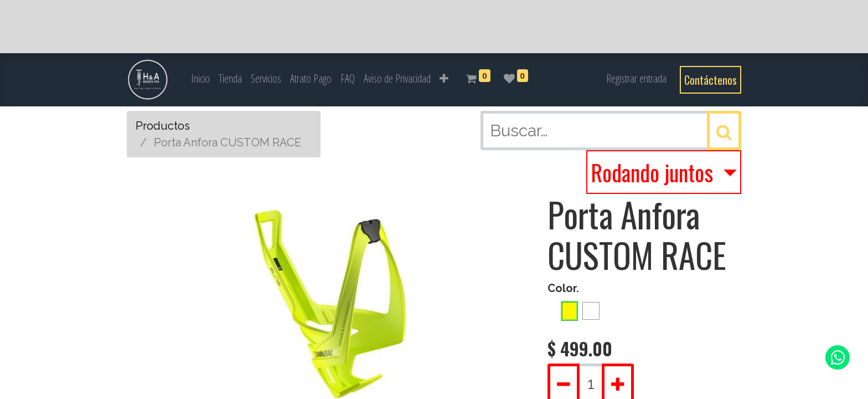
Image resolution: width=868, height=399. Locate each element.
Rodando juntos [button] (654, 172)
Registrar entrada (636, 78)
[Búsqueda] (724, 131)
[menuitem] (200, 79)
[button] (444, 79)
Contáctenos (711, 80)
